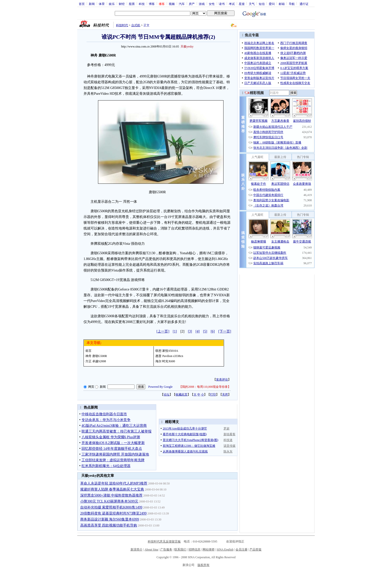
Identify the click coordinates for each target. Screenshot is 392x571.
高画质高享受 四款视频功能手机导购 (109, 525)
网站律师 (208, 549)
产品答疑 (255, 549)
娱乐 (112, 4)
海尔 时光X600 (165, 361)
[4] (197, 331)
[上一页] (163, 331)
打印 (213, 394)
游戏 (202, 4)
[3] (190, 331)
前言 (88, 351)
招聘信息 (194, 549)
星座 (242, 4)
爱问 (272, 4)
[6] (213, 331)
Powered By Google (160, 387)
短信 (262, 4)
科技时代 (122, 25)
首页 (82, 4)
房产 (192, 4)
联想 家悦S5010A (167, 351)
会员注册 (241, 549)
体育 (102, 4)
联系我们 (180, 549)
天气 (252, 4)
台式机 (136, 25)
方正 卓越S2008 (96, 361)
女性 (212, 4)
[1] (175, 331)
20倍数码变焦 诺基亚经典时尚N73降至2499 (113, 513)
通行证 (304, 4)
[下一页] (225, 331)
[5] (205, 331)
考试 (232, 4)
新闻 (92, 4)
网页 (91, 387)
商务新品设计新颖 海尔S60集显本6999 (110, 519)
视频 (172, 4)
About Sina (151, 549)
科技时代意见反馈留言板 (164, 541)
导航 (292, 4)
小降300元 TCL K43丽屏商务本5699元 (109, 501)
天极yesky (187, 46)
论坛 (166, 394)
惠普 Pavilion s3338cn (169, 356)
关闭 (225, 394)
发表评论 (222, 379)
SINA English (225, 549)
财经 (122, 4)
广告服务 (166, 549)
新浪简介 (136, 549)
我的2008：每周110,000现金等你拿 (205, 387)
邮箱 (282, 4)
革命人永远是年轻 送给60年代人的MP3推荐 (114, 483)
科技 (142, 4)
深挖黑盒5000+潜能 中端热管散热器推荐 (111, 495)
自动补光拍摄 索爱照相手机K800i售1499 (111, 507)
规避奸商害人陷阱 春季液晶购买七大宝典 (112, 489)
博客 (152, 4)
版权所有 (203, 565)
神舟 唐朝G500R (96, 356)
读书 (222, 4)
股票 (132, 4)
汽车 (182, 4)
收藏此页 (181, 394)
